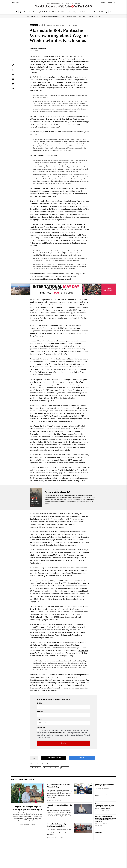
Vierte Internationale (32, 16)
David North (33, 48)
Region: (40, 719)
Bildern (78, 364)
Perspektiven (65, 768)
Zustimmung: (41, 727)
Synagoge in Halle (37, 318)
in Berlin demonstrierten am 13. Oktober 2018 (59, 310)
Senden (63, 743)
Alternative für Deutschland (51, 768)
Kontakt (103, 3)
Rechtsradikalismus (36, 768)
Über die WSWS (82, 16)
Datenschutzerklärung (55, 733)
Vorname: (40, 711)
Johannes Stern (43, 48)
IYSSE (63, 16)
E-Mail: (39, 703)
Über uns (110, 3)
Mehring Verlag (71, 16)
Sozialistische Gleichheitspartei (50, 16)
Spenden (99, 16)
